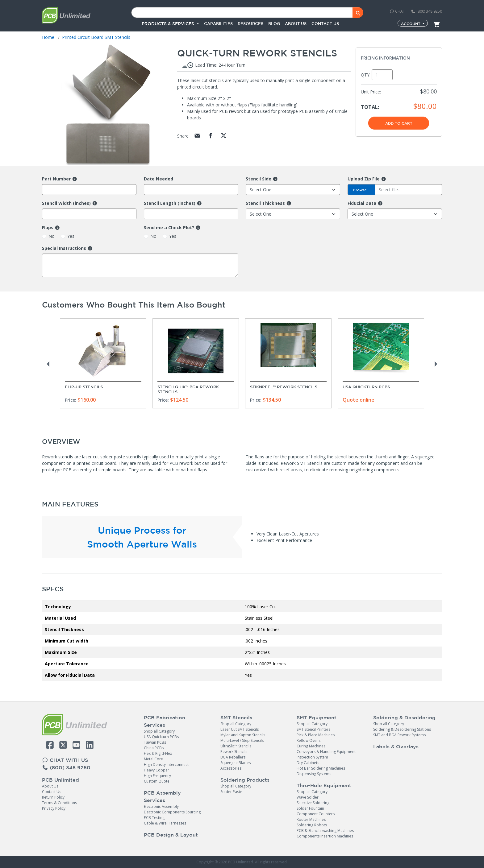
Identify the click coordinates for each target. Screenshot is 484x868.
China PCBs (154, 748)
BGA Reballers (233, 757)
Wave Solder (308, 797)
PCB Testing (154, 818)
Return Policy (53, 797)
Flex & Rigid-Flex (158, 753)
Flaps (48, 228)
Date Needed (159, 179)
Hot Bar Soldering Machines (321, 768)
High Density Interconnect (166, 765)
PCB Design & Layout (171, 835)
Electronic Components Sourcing (172, 812)
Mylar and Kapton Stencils (243, 735)
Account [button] (411, 23)
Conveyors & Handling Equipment (326, 752)
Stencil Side (259, 179)
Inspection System (312, 757)
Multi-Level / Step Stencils (242, 740)
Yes (71, 236)
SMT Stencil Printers (313, 729)
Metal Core (153, 759)
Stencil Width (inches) (66, 203)
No (52, 236)
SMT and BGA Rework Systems (399, 735)
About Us (50, 786)
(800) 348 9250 (426, 11)
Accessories (231, 768)
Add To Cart (399, 123)
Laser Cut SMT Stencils (240, 729)
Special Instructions (64, 248)
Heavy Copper (156, 770)
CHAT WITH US (65, 760)
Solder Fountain (310, 808)
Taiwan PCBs (155, 742)
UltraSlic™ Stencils (236, 746)
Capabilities (218, 24)
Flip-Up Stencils (84, 387)
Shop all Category (159, 731)
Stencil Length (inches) (170, 203)
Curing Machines (311, 746)
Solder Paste (231, 792)
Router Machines (311, 819)
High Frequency (157, 776)
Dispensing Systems (314, 774)
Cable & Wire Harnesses (165, 823)
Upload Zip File (364, 179)
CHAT (397, 11)
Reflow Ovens (309, 740)
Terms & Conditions (59, 803)
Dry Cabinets (308, 763)
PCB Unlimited (60, 780)
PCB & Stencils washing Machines (325, 831)
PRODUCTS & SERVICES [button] (169, 24)
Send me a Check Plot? (169, 228)
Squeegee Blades (236, 763)
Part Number (56, 179)
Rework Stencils (234, 752)
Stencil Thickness (265, 203)
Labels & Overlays (396, 746)
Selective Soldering (313, 803)
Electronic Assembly (161, 806)
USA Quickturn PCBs (366, 387)
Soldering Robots (312, 825)
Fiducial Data (362, 203)
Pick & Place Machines (316, 735)
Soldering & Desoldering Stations (402, 729)
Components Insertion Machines (325, 836)
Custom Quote (157, 781)
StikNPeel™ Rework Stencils (284, 387)
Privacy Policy (54, 808)
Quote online (359, 400)
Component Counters (316, 814)
